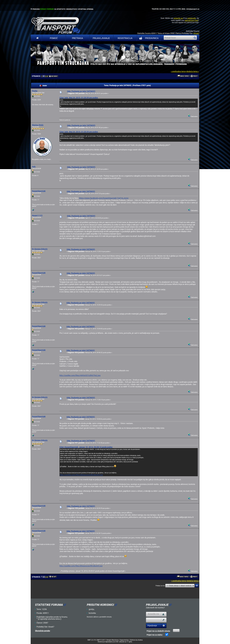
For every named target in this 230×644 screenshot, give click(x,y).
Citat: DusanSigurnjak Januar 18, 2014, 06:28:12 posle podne (86, 447)
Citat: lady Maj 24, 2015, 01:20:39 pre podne (79, 98)
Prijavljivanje (101, 38)
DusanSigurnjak (39, 191)
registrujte (192, 18)
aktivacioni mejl (191, 20)
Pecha (35, 91)
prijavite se (178, 18)
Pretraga (78, 38)
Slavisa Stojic (38, 125)
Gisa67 (196, 33)
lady (34, 167)
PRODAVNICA (148, 38)
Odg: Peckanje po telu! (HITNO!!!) (81, 91)
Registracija (125, 38)
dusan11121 (37, 215)
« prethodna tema (178, 71)
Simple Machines (113, 640)
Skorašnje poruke (43, 631)
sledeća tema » (193, 71)
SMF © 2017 (101, 640)
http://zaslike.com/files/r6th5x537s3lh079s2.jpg (80, 375)
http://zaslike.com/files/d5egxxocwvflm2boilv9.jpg (81, 475)
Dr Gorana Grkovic (40, 249)
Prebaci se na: (160, 586)
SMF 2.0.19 (91, 640)
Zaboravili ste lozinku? (155, 608)
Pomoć (54, 38)
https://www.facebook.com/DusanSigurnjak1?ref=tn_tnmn (104, 198)
